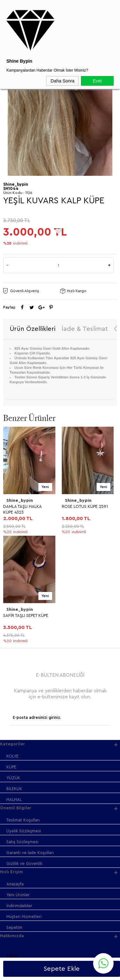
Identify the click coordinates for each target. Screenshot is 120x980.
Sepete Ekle (62, 969)
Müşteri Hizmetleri (24, 808)
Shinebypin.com (85, 955)
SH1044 (11, 188)
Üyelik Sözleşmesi (24, 722)
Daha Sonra (63, 81)
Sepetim (14, 818)
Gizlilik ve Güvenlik (24, 754)
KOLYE (12, 647)
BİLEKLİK (14, 680)
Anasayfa (15, 775)
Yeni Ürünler (18, 786)
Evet (97, 81)
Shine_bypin (20, 501)
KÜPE (11, 658)
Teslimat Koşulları (23, 711)
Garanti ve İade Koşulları (30, 744)
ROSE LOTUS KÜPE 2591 (26, 506)
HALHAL (14, 691)
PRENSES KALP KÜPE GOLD (81, 509)
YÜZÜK (13, 669)
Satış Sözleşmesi (22, 733)
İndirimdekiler (19, 797)
